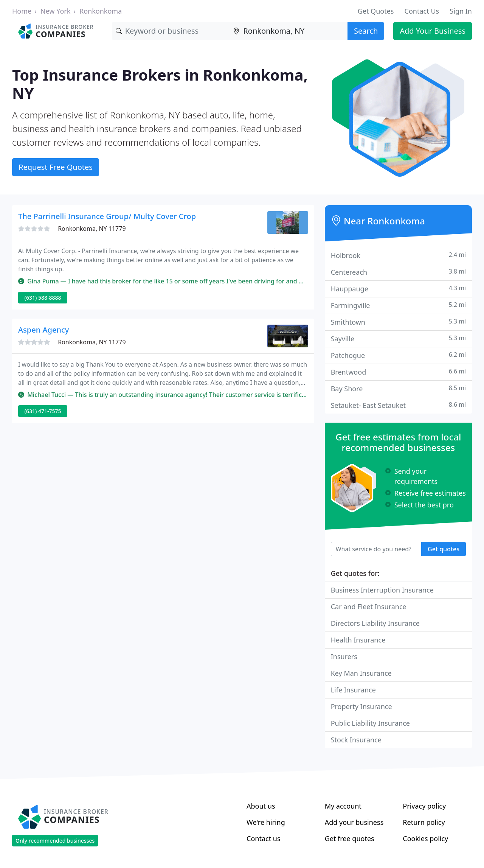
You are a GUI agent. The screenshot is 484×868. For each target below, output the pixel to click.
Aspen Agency (43, 330)
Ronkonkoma (101, 11)
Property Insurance (361, 706)
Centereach (398, 272)
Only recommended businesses (55, 841)
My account (343, 806)
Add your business (354, 822)
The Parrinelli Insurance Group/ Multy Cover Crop (107, 216)
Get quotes (444, 549)
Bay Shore (398, 388)
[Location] (289, 31)
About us (261, 806)
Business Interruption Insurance (382, 590)
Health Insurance (358, 640)
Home (22, 11)
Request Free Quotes (56, 167)
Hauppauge (398, 289)
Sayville (398, 338)
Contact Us (422, 11)
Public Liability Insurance (370, 723)
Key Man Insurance (361, 673)
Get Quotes (376, 11)
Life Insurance (353, 690)
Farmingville (398, 305)
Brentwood (398, 372)
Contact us (264, 838)
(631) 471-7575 (43, 411)
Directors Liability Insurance (375, 623)
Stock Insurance (356, 740)
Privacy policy (424, 806)
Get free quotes (350, 838)
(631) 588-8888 (43, 298)
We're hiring (266, 822)
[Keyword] (171, 31)
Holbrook (398, 255)
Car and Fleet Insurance (369, 607)
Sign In (461, 11)
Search (366, 31)
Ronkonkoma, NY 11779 (92, 229)
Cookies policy (425, 838)
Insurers (344, 656)
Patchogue (398, 355)
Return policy (424, 822)
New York (56, 11)
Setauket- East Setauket (398, 405)
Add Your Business (433, 31)
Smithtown (398, 322)
